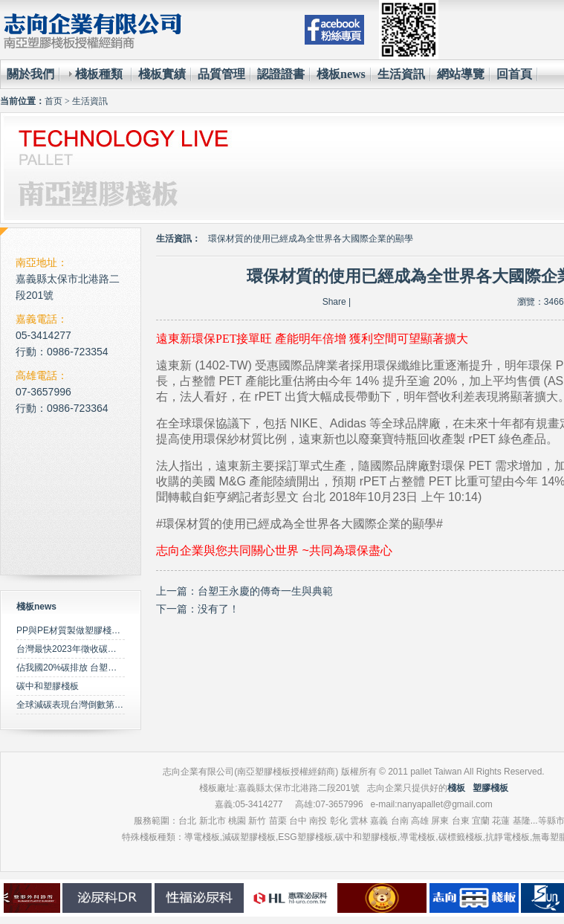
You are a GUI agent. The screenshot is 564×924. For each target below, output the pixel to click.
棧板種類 (99, 74)
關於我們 (30, 74)
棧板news (341, 74)
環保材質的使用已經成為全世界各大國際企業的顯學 (311, 239)
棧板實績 (162, 74)
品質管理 (221, 74)
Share (334, 302)
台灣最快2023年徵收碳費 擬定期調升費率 (99, 649)
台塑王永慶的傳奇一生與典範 (265, 591)
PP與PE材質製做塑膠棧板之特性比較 (91, 630)
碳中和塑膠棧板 (48, 686)
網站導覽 (461, 74)
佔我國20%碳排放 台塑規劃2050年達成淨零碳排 (112, 668)
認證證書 (281, 74)
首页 (54, 101)
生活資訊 (401, 74)
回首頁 (514, 74)
